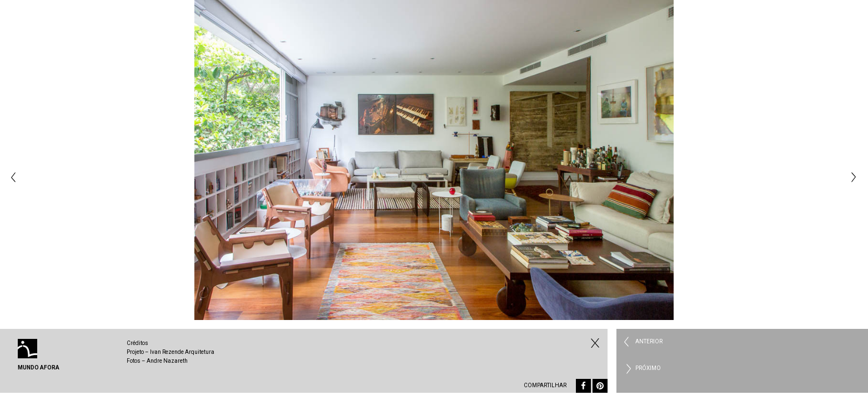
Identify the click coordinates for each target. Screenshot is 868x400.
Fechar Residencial (594, 343)
